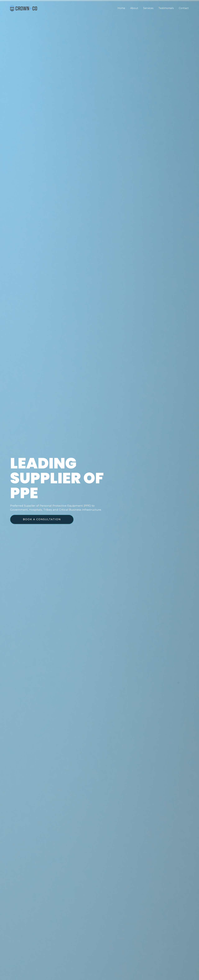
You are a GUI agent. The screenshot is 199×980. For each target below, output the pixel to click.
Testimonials (166, 8)
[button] (42, 519)
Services (149, 8)
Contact (184, 8)
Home (122, 8)
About (135, 8)
